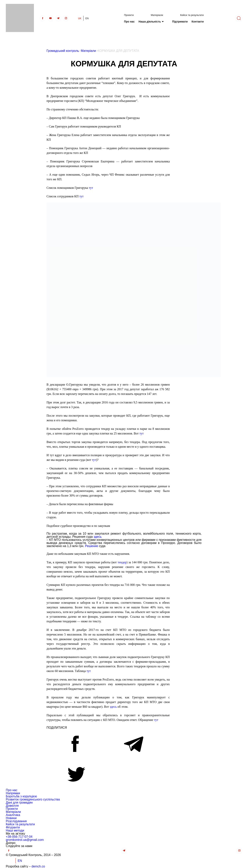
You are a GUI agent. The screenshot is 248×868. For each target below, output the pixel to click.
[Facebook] (43, 18)
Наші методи (15, 830)
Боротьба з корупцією (21, 796)
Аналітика (13, 815)
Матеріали (157, 15)
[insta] (66, 18)
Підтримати (180, 22)
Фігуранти (13, 827)
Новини (11, 818)
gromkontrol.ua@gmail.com (25, 840)
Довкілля (12, 806)
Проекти (129, 15)
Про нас (129, 22)
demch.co (38, 866)
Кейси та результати (192, 15)
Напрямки (13, 793)
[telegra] (58, 18)
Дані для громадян (19, 803)
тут (91, 188)
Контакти (198, 22)
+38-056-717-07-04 (19, 837)
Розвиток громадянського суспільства (33, 799)
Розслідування (16, 821)
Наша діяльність (150, 22)
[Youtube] (50, 18)
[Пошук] (239, 18)
